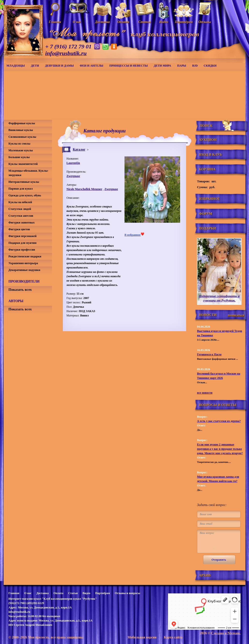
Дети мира (162, 66)
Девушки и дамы (59, 66)
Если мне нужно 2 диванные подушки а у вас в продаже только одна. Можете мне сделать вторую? (220, 449)
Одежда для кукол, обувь (25, 195)
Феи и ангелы (92, 66)
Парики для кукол (21, 189)
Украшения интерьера (23, 263)
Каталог (79, 149)
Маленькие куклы (21, 150)
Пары (182, 66)
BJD (195, 66)
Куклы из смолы (19, 144)
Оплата (58, 593)
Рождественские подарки (25, 256)
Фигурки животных (22, 222)
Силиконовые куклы (22, 137)
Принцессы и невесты (128, 66)
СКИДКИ (210, 66)
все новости (205, 393)
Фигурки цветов (19, 229)
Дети (35, 66)
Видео (86, 593)
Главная (14, 593)
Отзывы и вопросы (128, 593)
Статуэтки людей (20, 209)
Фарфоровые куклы (22, 123)
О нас (28, 593)
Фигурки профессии (22, 250)
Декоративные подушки (24, 270)
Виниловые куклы (21, 130)
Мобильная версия (142, 637)
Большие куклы (19, 157)
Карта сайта (173, 637)
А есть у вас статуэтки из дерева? (219, 421)
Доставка (42, 593)
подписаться (236, 315)
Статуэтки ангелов (21, 216)
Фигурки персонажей (22, 236)
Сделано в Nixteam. (226, 633)
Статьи (73, 593)
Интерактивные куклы (24, 182)
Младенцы (16, 66)
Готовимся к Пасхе (209, 354)
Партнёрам (103, 593)
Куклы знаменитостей (23, 164)
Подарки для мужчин (22, 243)
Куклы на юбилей (20, 202)
